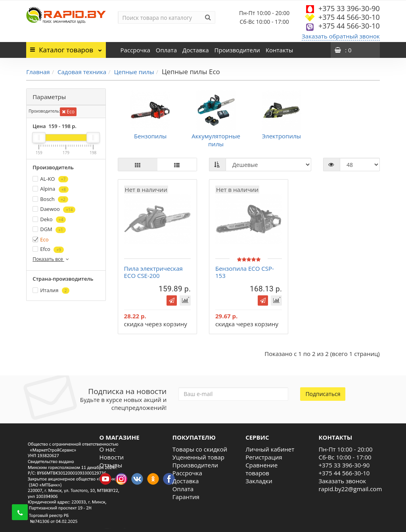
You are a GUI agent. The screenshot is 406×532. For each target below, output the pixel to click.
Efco (48, 249)
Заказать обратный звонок (341, 36)
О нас (108, 449)
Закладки (259, 481)
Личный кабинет (270, 449)
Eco (68, 112)
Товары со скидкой (200, 449)
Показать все (51, 259)
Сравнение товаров (261, 469)
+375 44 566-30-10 (349, 17)
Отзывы (111, 465)
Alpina (51, 189)
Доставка (196, 50)
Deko (49, 219)
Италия (51, 290)
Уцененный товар (198, 457)
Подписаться (323, 394)
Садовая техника (82, 72)
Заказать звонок (342, 481)
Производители (237, 50)
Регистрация (264, 457)
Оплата (166, 50)
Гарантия (186, 497)
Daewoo (54, 209)
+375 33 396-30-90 (349, 8)
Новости (112, 457)
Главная (38, 72)
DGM (49, 229)
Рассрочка (135, 50)
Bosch (50, 199)
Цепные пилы (134, 72)
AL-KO (50, 179)
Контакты (279, 50)
